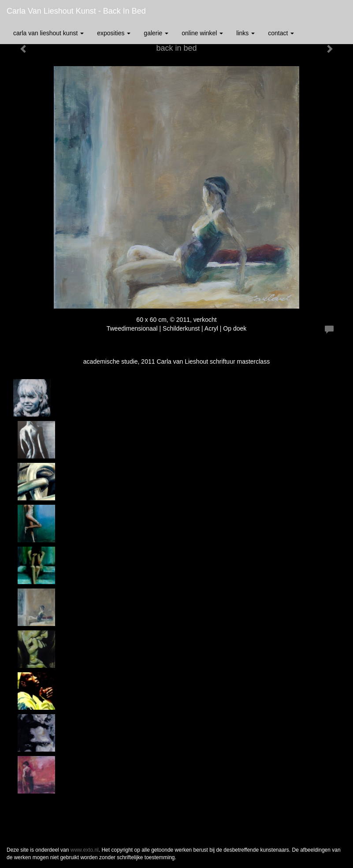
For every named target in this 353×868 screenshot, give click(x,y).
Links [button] (245, 33)
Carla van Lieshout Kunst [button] (48, 33)
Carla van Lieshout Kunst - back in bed (76, 11)
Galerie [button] (156, 33)
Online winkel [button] (202, 33)
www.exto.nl (85, 850)
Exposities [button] (114, 33)
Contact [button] (281, 33)
